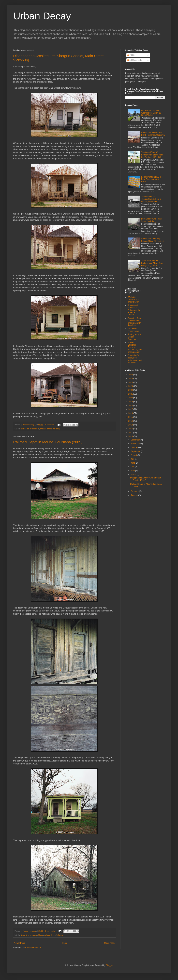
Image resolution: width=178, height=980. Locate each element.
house (23, 429)
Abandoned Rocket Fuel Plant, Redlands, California (153, 134)
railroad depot (50, 935)
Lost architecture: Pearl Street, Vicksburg (151, 220)
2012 (131, 429)
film (27, 935)
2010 (131, 436)
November (136, 444)
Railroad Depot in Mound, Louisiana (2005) (48, 442)
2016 (131, 413)
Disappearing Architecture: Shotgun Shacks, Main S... (146, 479)
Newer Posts (20, 943)
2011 (131, 433)
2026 (131, 375)
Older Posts (109, 943)
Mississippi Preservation (133, 330)
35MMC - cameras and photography (133, 300)
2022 (131, 390)
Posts (131, 55)
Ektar (23, 935)
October (134, 447)
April (133, 471)
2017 (131, 409)
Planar (41, 935)
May (133, 467)
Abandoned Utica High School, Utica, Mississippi (152, 240)
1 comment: (50, 425)
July (133, 459)
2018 (131, 406)
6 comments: (51, 931)
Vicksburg (56, 429)
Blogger (109, 965)
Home (65, 943)
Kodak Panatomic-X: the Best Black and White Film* (152, 179)
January (134, 495)
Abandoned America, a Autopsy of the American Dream (134, 310)
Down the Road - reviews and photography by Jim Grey (135, 322)
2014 (131, 421)
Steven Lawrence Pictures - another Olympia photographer (135, 347)
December (136, 440)
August (134, 455)
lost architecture (33, 429)
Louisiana (33, 935)
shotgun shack (46, 429)
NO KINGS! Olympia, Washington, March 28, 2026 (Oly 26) (151, 113)
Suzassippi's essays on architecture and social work (135, 359)
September (136, 451)
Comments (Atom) (33, 948)
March (134, 474)
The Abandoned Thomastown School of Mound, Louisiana (151, 199)
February (135, 491)
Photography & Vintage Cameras (134, 337)
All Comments (134, 60)
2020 (131, 398)
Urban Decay (42, 16)
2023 (131, 386)
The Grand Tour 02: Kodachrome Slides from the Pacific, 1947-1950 (152, 155)
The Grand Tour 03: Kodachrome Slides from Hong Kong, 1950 (152, 263)
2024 (131, 382)
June (133, 463)
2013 (131, 425)
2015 (131, 417)
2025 (131, 378)
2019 (131, 402)
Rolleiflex (60, 935)
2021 (131, 394)
